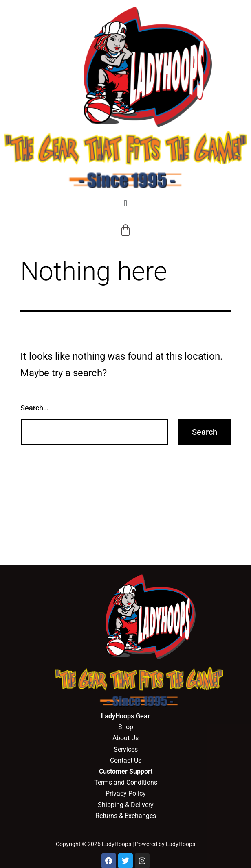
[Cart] (125, 230)
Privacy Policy (126, 793)
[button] (125, 204)
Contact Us (126, 760)
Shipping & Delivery (126, 805)
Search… (34, 408)
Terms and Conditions (126, 782)
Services (126, 749)
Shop (126, 727)
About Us (125, 738)
